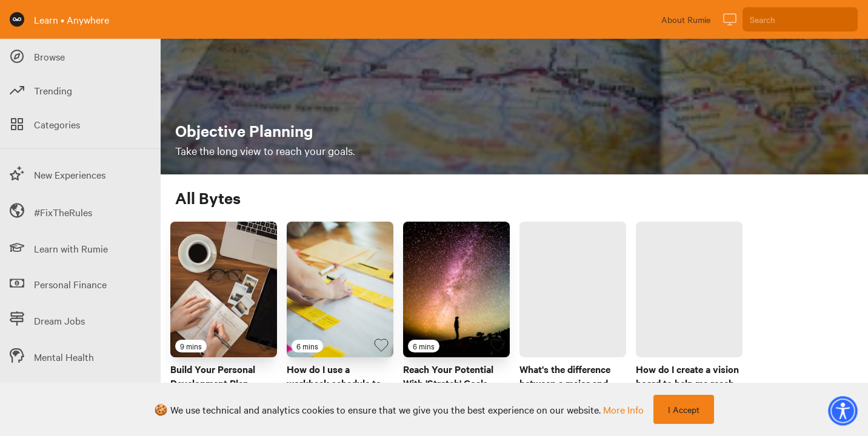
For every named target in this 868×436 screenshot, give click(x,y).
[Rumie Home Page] (17, 19)
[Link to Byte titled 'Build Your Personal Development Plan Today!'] (224, 289)
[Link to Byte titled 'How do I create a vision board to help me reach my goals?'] (689, 289)
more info (623, 409)
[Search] (800, 19)
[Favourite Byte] (265, 345)
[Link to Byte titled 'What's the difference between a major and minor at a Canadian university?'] (573, 289)
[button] (843, 411)
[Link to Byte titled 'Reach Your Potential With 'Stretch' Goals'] (456, 289)
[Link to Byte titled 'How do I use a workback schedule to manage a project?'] (340, 289)
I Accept (684, 409)
